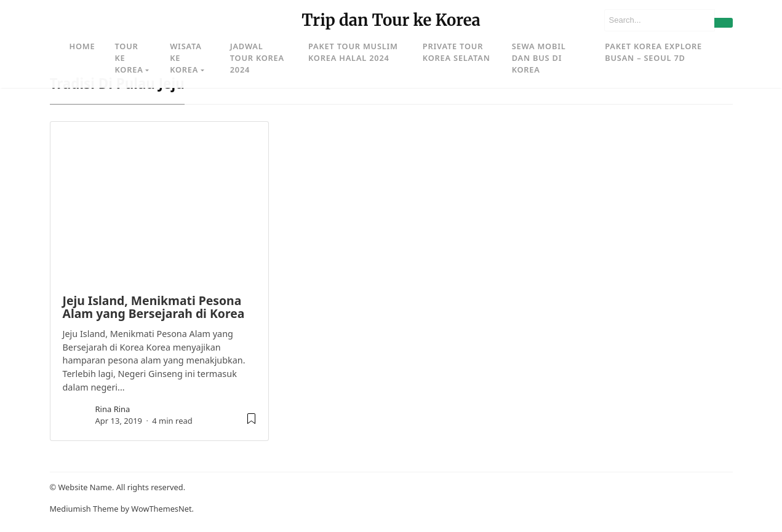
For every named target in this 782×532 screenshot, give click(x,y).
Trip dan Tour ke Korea (391, 20)
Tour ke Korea (129, 58)
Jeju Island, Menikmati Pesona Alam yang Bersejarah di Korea (154, 307)
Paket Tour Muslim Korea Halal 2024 (353, 52)
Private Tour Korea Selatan (457, 52)
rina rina (113, 409)
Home (82, 46)
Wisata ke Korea (186, 58)
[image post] (160, 202)
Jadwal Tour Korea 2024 (257, 58)
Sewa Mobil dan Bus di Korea (539, 58)
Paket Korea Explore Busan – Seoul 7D (653, 52)
